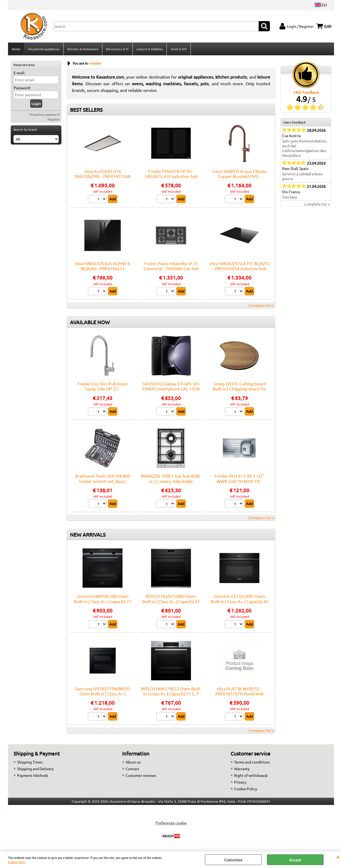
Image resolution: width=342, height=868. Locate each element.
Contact (132, 769)
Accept (295, 860)
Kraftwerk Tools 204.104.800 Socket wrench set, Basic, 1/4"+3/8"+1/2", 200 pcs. (103, 481)
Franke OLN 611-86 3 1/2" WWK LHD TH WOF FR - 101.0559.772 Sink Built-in (240, 481)
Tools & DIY (179, 49)
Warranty (242, 769)
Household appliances (44, 49)
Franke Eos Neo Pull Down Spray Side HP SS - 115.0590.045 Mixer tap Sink (103, 389)
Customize (233, 860)
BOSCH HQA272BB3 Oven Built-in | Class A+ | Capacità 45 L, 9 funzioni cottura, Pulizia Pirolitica (171, 604)
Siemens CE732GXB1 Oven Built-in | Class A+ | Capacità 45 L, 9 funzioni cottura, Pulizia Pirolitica (239, 604)
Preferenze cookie (171, 823)
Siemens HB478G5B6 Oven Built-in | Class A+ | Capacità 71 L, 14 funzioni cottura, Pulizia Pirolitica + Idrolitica (103, 604)
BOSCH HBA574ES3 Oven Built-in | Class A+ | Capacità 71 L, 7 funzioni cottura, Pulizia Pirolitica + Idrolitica (171, 696)
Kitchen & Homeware (83, 49)
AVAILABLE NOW (90, 322)
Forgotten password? (45, 114)
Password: (22, 88)
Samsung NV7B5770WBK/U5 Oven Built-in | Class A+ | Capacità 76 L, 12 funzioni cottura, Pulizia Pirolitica (103, 696)
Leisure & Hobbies (150, 49)
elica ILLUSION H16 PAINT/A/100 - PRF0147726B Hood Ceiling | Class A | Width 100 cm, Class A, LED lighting (103, 179)
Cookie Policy (17, 862)
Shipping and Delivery (35, 769)
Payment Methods (33, 775)
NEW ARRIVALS (88, 534)
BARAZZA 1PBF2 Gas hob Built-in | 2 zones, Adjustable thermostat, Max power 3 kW (171, 481)
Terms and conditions (252, 762)
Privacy (240, 782)
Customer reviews (141, 775)
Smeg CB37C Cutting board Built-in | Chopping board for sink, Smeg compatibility (239, 389)
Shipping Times (30, 762)
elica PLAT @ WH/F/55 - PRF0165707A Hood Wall (239, 691)
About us (133, 762)
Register (54, 119)
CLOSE (338, 857)
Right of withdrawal (251, 775)
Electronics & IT (117, 49)
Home (16, 49)
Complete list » (261, 305)
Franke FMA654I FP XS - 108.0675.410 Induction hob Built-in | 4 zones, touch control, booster (171, 179)
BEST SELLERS (86, 110)
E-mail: (19, 73)
